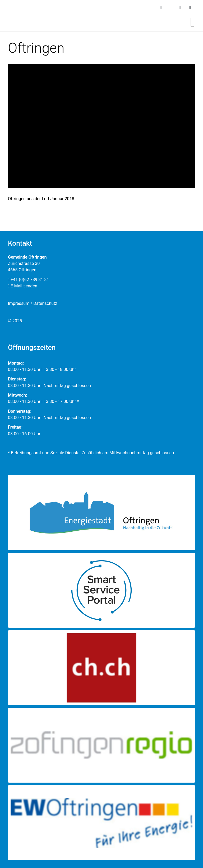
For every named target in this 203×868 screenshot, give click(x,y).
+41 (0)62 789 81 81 (29, 280)
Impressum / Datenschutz (33, 303)
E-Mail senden (23, 286)
